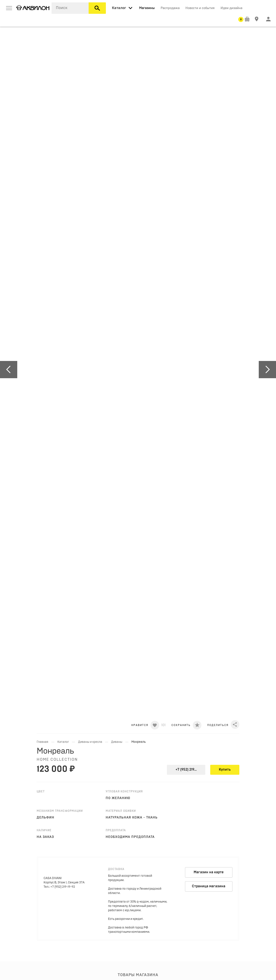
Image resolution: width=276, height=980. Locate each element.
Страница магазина (209, 886)
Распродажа (170, 8)
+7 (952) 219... (186, 770)
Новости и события (200, 8)
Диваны (117, 742)
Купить (225, 770)
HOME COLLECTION (57, 760)
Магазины (147, 8)
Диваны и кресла (90, 742)
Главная (42, 742)
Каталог (63, 742)
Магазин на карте (209, 872)
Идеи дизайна (231, 8)
